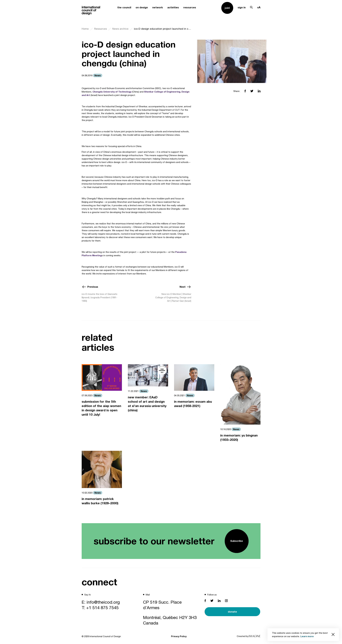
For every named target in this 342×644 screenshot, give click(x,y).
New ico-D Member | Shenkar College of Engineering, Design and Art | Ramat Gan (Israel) (173, 297)
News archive (120, 29)
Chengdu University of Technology (112, 92)
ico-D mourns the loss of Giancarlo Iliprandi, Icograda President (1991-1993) (99, 297)
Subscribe (237, 541)
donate (232, 612)
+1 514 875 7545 (102, 608)
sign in (242, 7)
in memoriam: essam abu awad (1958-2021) (193, 404)
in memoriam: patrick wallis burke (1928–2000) (100, 501)
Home (85, 29)
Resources (101, 29)
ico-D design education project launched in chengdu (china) (163, 29)
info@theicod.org (103, 602)
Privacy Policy (179, 636)
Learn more (307, 636)
